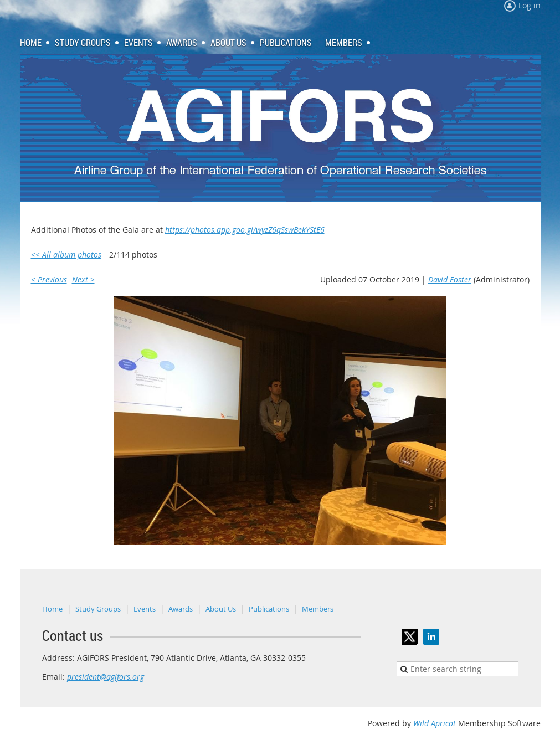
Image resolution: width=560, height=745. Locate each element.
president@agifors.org (106, 677)
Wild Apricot (435, 723)
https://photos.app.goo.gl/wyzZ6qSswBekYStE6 (245, 230)
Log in (530, 5)
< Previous (49, 279)
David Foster (450, 279)
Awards (181, 609)
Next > (83, 279)
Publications (269, 609)
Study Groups (98, 609)
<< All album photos (66, 255)
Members (318, 609)
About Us (221, 609)
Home (52, 609)
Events (145, 609)
